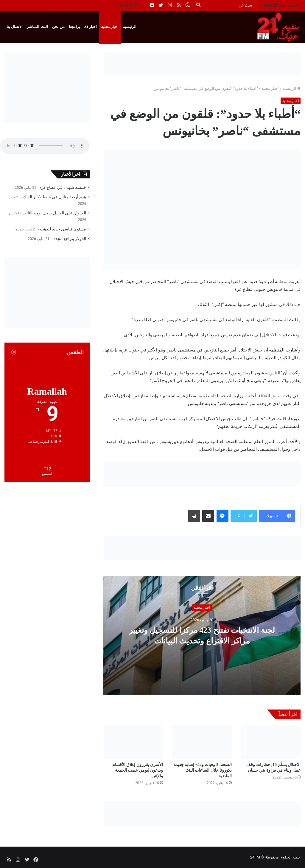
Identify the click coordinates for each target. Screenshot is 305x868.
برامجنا (74, 27)
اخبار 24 (91, 27)
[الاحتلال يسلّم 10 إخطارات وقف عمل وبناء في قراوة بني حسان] (271, 742)
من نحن (58, 27)
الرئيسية (130, 27)
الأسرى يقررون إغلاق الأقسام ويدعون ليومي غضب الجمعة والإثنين (138, 770)
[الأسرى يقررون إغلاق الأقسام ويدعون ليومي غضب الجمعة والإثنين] (133, 742)
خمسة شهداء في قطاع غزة (63, 187)
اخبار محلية (110, 27)
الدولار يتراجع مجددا (69, 238)
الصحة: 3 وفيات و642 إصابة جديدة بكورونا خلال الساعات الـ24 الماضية (203, 770)
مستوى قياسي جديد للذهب (63, 229)
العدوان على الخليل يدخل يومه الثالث (54, 213)
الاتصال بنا (15, 27)
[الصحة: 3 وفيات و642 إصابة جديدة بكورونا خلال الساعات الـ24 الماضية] (202, 742)
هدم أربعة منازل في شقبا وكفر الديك (55, 197)
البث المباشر (37, 27)
